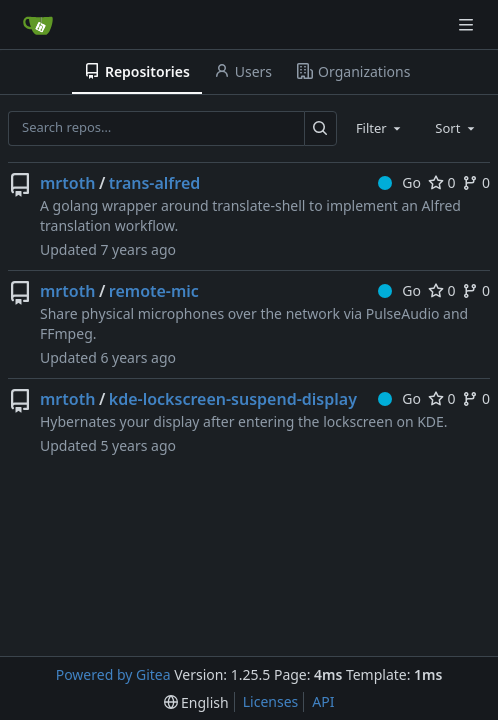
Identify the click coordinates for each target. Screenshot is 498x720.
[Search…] (320, 128)
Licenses (271, 701)
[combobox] (380, 128)
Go (399, 182)
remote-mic (154, 291)
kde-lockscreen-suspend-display (233, 399)
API (323, 701)
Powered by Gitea (113, 674)
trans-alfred (155, 183)
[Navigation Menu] (468, 24)
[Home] (38, 25)
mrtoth (67, 183)
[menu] (196, 702)
